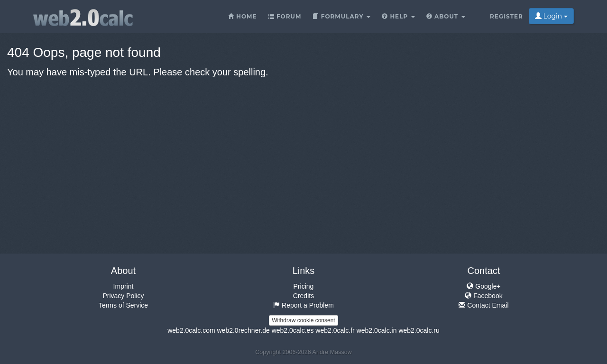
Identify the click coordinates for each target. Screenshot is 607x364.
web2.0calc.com (191, 330)
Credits (303, 296)
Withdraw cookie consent (303, 320)
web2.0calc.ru (419, 330)
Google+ (483, 286)
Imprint (124, 286)
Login (551, 16)
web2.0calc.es (293, 330)
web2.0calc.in (377, 330)
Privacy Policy (123, 296)
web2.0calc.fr (335, 330)
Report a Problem (303, 305)
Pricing (304, 286)
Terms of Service (123, 305)
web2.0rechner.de (243, 330)
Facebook (483, 296)
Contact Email (483, 305)
